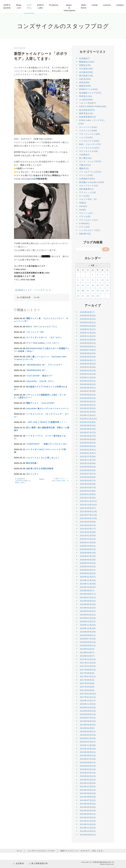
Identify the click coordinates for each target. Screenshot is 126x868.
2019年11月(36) (88, 584)
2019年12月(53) (88, 580)
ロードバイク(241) (88, 127)
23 (98, 291)
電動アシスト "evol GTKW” (41, 403)
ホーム (19, 851)
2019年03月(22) (88, 611)
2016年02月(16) (88, 735)
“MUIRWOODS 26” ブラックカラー (44, 365)
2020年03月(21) (88, 570)
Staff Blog (29, 6)
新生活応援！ (32, 463)
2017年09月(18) (88, 670)
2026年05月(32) (88, 316)
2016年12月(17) (88, 701)
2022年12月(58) (88, 457)
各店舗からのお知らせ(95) (92, 182)
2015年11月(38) (88, 745)
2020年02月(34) (88, 573)
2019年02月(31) (88, 615)
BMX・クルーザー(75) (90, 144)
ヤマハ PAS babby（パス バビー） (43, 343)
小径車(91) (84, 155)
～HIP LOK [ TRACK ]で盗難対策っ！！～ (47, 422)
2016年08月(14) (88, 714)
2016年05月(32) (88, 725)
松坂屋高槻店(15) (88, 117)
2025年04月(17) (88, 360)
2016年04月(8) (87, 728)
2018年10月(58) (88, 628)
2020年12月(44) (88, 539)
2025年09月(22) (88, 343)
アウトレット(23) (88, 192)
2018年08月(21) (88, 635)
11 (107, 280)
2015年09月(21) (88, 752)
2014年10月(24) (88, 790)
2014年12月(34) (88, 783)
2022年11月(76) (88, 460)
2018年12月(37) (88, 622)
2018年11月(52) (88, 625)
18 (107, 285)
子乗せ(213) (85, 165)
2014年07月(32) (88, 800)
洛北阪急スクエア (23, 290)
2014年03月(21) (88, 814)
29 (93, 296)
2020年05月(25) (88, 563)
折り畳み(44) (85, 158)
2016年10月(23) (88, 708)
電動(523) (84, 168)
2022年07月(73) (88, 474)
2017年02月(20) (88, 694)
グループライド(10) (89, 186)
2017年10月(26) (88, 666)
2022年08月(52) (88, 470)
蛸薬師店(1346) (87, 62)
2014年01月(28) (88, 821)
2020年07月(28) (88, 556)
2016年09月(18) (88, 711)
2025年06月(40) (88, 353)
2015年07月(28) (88, 759)
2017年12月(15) (88, 659)
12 (78, 285)
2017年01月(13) (88, 697)
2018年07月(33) (88, 639)
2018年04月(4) (87, 649)
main (42, 479)
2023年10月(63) (88, 422)
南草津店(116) (86, 113)
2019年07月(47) (88, 598)
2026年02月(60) (88, 326)
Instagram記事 (31, 179)
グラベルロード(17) (89, 220)
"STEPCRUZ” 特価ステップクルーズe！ (47, 444)
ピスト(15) (84, 227)
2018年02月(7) (87, 656)
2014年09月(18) (88, 793)
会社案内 (20, 863)
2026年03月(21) (88, 322)
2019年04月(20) (88, 608)
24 (103, 291)
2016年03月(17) (88, 732)
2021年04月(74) (88, 525)
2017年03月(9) (87, 690)
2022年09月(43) (88, 467)
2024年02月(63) (88, 408)
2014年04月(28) (88, 811)
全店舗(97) (84, 58)
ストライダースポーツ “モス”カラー (44, 338)
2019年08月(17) (88, 594)
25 (107, 291)
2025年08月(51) (88, 347)
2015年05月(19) (88, 766)
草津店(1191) (86, 96)
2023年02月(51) (88, 450)
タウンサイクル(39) (89, 151)
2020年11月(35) (88, 542)
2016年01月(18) (88, 738)
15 (93, 285)
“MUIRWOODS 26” (36, 370)
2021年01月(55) (88, 536)
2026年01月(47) (88, 329)
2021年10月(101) (88, 505)
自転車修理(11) (86, 189)
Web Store (84, 6)
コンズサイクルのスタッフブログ (41, 851)
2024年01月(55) (88, 412)
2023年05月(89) (88, 439)
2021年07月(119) (88, 515)
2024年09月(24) (88, 384)
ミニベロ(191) (86, 137)
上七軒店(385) (86, 100)
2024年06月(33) (88, 395)
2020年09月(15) (88, 549)
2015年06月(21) (88, 763)
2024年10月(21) (88, 381)
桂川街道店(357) (87, 110)
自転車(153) (85, 234)
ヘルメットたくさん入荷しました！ (43, 458)
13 (83, 285)
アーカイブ (93, 306)
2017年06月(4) (87, 680)
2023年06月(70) (88, 436)
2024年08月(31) (88, 388)
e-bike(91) (84, 223)
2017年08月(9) (87, 673)
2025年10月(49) (88, 340)
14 (88, 285)
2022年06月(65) (88, 477)
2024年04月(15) (88, 402)
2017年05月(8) (87, 683)
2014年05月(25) (88, 807)
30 (98, 296)
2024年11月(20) (88, 377)
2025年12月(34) (88, 333)
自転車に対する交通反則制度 (40, 469)
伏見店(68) (84, 82)
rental (95, 5)
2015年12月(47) (88, 742)
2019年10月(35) (88, 587)
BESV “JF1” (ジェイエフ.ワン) (41, 327)
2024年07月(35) (88, 391)
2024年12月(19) (88, 374)
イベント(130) (86, 175)
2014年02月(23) (88, 818)
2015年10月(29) (88, 749)
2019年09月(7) (87, 591)
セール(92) (84, 196)
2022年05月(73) (88, 481)
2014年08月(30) (88, 797)
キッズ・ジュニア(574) (90, 161)
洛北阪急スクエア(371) (90, 93)
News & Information (70, 8)
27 (83, 296)
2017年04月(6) (87, 687)
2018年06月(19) (88, 642)
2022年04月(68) (88, 484)
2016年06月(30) (88, 721)
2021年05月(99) (88, 522)
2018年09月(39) (88, 632)
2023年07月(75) (88, 432)
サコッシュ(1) (86, 213)
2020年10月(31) (88, 546)
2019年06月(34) (88, 601)
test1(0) (83, 206)
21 (88, 291)
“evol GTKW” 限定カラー (40, 376)
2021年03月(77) (88, 529)
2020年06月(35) (88, 560)
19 (78, 291)
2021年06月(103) (88, 518)
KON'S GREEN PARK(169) (93, 106)
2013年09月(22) (88, 835)
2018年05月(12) (88, 646)
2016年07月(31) (88, 718)
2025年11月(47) (88, 336)
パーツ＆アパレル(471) (90, 172)
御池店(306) (85, 86)
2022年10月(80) (88, 463)
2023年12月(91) (88, 415)
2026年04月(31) (88, 319)
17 (103, 285)
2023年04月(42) (88, 443)
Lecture (107, 5)
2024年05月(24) (88, 398)
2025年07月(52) (88, 350)
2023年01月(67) (88, 453)
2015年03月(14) (88, 773)
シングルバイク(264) (89, 141)
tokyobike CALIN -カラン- (41, 381)
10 (103, 280)
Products (54, 5)
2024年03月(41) (88, 405)
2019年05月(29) (88, 604)
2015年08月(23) (88, 756)
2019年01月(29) (88, 618)
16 (98, 285)
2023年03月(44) (88, 446)
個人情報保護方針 (40, 863)
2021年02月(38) (88, 532)
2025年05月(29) (88, 357)
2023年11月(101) (88, 419)
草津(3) (83, 203)
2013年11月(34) (88, 828)
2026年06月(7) (87, 312)
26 (78, 296)
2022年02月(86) (88, 491)
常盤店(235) (85, 65)
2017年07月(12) (88, 677)
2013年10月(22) (88, 831)
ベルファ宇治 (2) (88, 199)
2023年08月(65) (88, 429)
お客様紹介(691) (87, 179)
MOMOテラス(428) (88, 89)
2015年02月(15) (88, 776)
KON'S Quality (7, 6)
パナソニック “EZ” (35, 332)
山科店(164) (85, 79)
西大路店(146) (86, 76)
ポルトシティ (32, 474)
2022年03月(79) (88, 487)
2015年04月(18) (88, 769)
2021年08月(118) (88, 512)
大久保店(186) (86, 69)
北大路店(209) (86, 72)
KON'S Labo (40, 6)
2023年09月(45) (88, 426)
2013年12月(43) (88, 824)
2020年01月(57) (88, 577)
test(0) (82, 210)
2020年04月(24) (88, 567)
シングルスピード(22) (90, 230)
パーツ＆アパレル (43, 290)
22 (93, 291)
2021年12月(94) (88, 498)
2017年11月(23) (88, 663)
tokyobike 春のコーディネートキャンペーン (48, 408)
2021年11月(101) (88, 501)
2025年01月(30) (88, 371)
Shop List (19, 6)
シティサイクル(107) (89, 148)
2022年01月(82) (88, 494)
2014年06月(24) (88, 804)
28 (88, 296)
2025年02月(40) (88, 367)
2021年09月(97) (88, 508)
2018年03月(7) (87, 653)
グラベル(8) (85, 216)
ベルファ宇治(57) (88, 103)
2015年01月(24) (88, 780)
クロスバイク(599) (88, 131)
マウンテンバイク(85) (90, 134)
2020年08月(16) (88, 553)
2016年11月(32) (88, 704)
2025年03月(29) (88, 364)
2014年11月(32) (88, 787)
